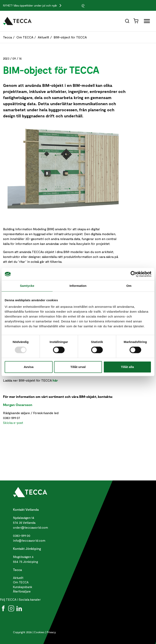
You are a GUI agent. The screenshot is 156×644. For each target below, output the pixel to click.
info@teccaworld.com (29, 540)
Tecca (8, 37)
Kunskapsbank (23, 587)
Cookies (39, 632)
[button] (91, 6)
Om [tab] (129, 286)
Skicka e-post (13, 423)
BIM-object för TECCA (70, 37)
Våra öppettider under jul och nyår (36, 5)
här (55, 380)
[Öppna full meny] (145, 22)
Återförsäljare (22, 591)
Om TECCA (25, 37)
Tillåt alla (127, 367)
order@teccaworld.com (30, 527)
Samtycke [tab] (27, 286)
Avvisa (29, 367)
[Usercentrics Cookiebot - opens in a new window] (134, 274)
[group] (91, 6)
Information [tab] (78, 286)
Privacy (51, 632)
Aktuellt (43, 37)
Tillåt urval (78, 367)
